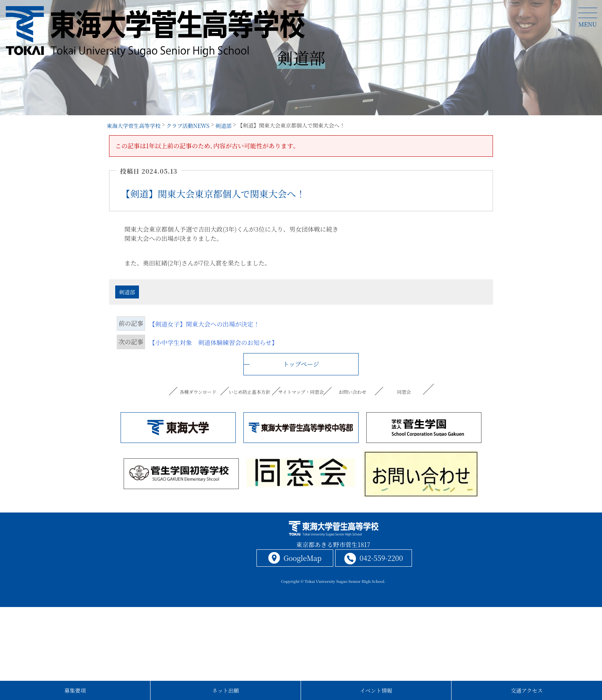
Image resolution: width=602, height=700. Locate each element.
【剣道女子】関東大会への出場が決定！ (204, 324)
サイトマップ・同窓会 (301, 392)
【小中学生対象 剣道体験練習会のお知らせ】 (213, 343)
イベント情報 (376, 690)
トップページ (301, 364)
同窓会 (404, 392)
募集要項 (75, 690)
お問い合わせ (353, 392)
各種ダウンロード (198, 392)
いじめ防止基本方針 (249, 392)
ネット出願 (226, 690)
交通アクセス (527, 690)
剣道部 (127, 292)
